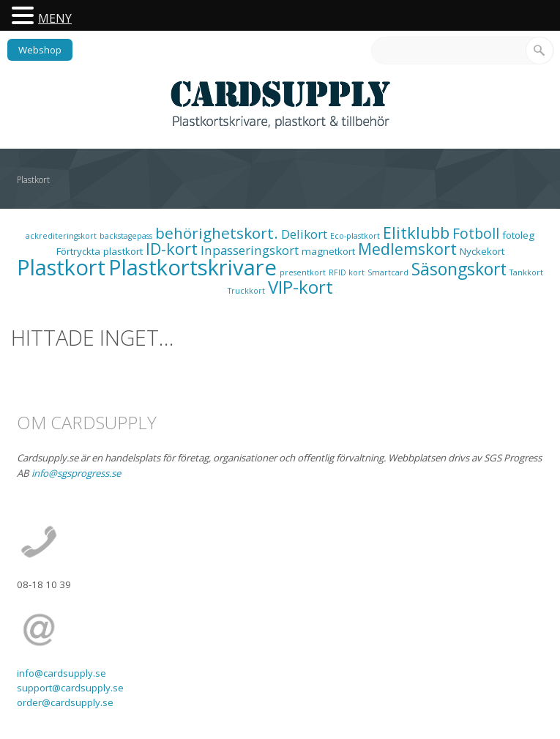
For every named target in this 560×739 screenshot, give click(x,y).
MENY (55, 18)
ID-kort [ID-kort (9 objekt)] (172, 249)
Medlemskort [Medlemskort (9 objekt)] (407, 249)
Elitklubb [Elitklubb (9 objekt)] (416, 233)
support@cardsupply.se (70, 688)
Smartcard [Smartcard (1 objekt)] (388, 272)
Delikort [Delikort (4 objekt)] (304, 234)
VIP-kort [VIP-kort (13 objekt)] (300, 287)
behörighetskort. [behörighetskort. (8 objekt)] (217, 233)
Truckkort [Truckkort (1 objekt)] (246, 291)
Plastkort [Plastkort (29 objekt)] (61, 267)
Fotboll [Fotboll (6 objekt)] (476, 233)
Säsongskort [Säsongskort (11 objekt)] (459, 269)
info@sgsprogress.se (76, 473)
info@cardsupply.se (61, 673)
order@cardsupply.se (65, 702)
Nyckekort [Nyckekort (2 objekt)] (482, 251)
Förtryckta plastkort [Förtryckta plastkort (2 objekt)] (100, 251)
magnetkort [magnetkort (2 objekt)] (328, 251)
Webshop (40, 50)
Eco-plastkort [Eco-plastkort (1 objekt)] (355, 236)
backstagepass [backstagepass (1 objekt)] (126, 236)
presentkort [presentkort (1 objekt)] (303, 272)
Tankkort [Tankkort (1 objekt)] (526, 272)
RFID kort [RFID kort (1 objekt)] (347, 272)
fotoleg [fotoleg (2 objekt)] (518, 235)
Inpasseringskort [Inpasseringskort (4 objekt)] (250, 250)
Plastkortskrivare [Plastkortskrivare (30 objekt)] (193, 267)
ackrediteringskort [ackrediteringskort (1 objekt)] (61, 236)
